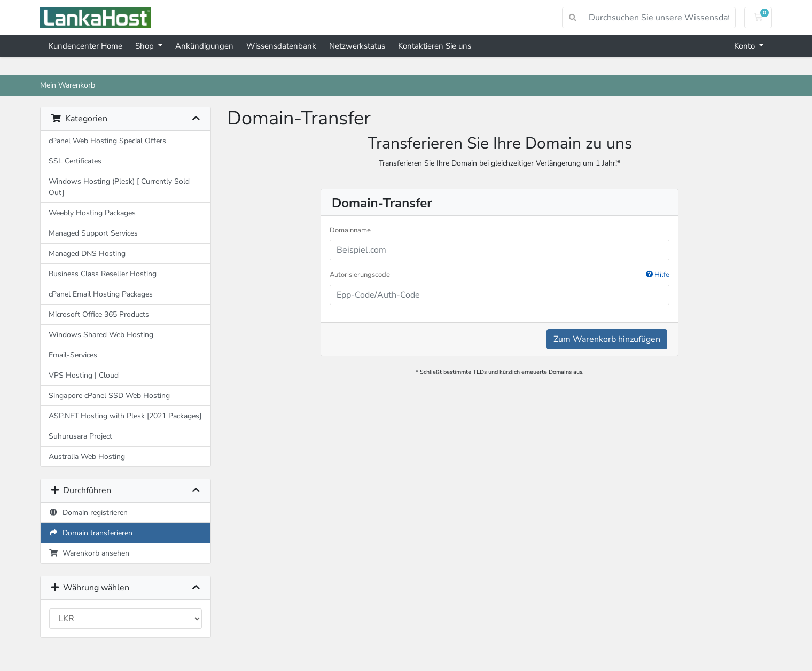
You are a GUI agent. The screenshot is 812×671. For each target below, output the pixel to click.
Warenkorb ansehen (89, 553)
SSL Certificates (75, 161)
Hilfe (658, 275)
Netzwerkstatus (357, 46)
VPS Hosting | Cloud (84, 375)
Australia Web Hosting (87, 457)
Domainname (350, 230)
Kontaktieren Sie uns (435, 46)
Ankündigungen (204, 46)
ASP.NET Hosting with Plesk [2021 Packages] (125, 416)
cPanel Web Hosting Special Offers (107, 141)
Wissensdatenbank (281, 46)
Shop (146, 46)
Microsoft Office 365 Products (99, 314)
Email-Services (73, 355)
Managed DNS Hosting (87, 253)
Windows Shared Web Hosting (101, 335)
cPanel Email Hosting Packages (101, 294)
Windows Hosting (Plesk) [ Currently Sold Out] (119, 187)
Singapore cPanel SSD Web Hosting (109, 396)
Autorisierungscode (499, 275)
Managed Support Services (93, 233)
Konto (745, 46)
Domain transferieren (91, 533)
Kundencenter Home (85, 46)
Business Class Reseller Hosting (103, 274)
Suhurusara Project (80, 436)
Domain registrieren (88, 513)
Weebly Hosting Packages (92, 213)
